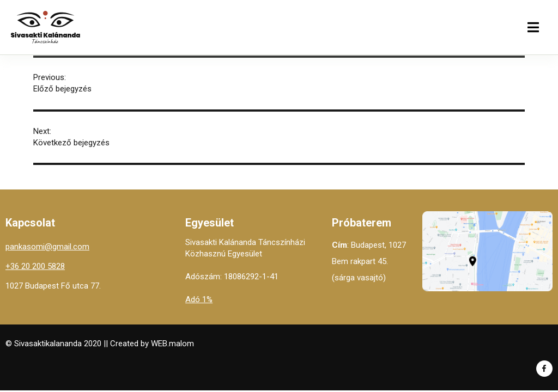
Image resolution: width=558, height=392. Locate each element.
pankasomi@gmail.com (47, 247)
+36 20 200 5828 (35, 266)
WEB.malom (172, 344)
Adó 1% (199, 299)
